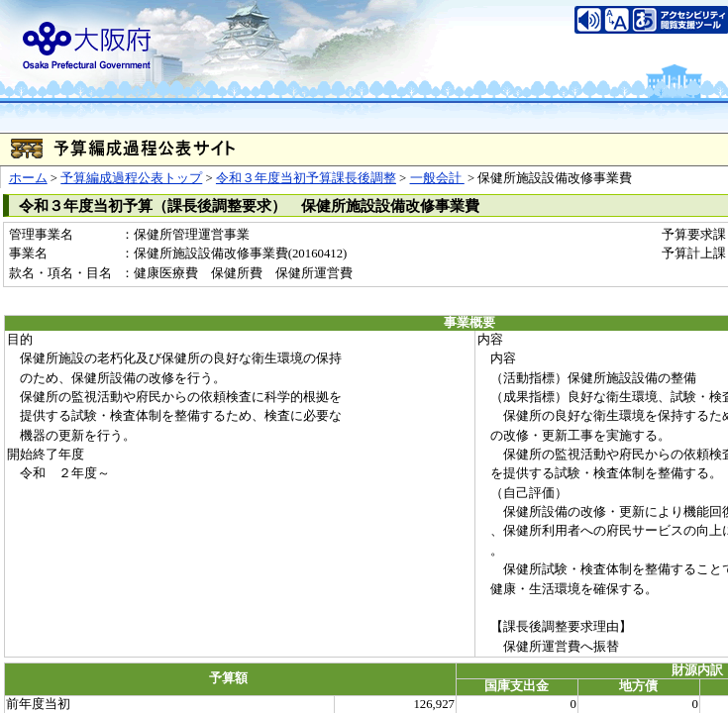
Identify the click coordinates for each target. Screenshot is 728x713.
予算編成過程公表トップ (131, 178)
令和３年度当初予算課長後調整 (306, 178)
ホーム (28, 178)
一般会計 (437, 178)
